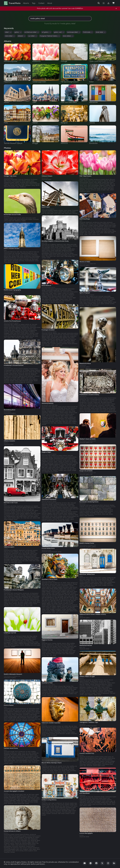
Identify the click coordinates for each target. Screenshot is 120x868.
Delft (81, 221)
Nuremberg (7, 412)
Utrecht (6, 635)
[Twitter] (102, 863)
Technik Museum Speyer (87, 295)
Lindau (44, 802)
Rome (81, 616)
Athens (6, 443)
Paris (5, 750)
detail (8, 32)
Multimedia (88, 32)
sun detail (32, 36)
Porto (5, 707)
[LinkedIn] (114, 863)
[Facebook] (96, 863)
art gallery (46, 32)
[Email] (85, 863)
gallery (18, 32)
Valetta (6, 549)
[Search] (99, 3)
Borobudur (83, 504)
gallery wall (59, 32)
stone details (68, 36)
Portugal (44, 765)
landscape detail (74, 32)
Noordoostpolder (9, 178)
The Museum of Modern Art (88, 264)
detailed (21, 36)
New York (44, 243)
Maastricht (83, 365)
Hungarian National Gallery (50, 36)
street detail (100, 32)
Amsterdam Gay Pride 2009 (49, 405)
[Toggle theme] (104, 3)
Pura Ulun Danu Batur (48, 581)
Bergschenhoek (46, 550)
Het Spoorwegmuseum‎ (48, 287)
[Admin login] (108, 3)
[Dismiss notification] (116, 9)
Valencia (44, 725)
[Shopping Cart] (113, 3)
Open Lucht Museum (48, 209)
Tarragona (82, 724)
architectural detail (32, 32)
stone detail (10, 36)
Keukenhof (45, 178)
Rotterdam (7, 216)
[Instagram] (108, 863)
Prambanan (7, 367)
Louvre (82, 755)
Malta (81, 576)
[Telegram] (90, 863)
